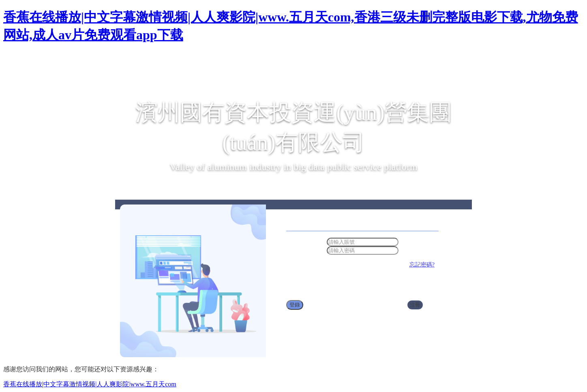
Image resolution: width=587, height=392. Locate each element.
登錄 (295, 305)
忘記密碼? (422, 265)
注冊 (415, 305)
